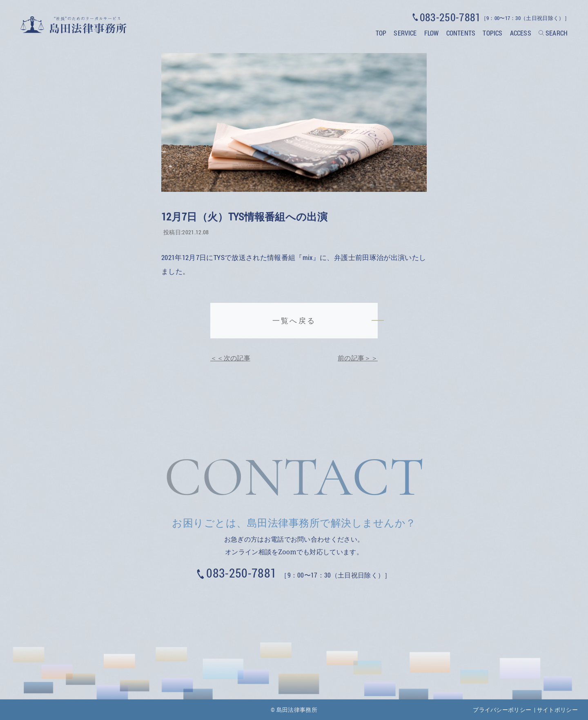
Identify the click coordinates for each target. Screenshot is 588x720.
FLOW (432, 33)
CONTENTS (461, 33)
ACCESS (521, 33)
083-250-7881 (241, 573)
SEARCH (557, 33)
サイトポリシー (557, 710)
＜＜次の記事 (230, 358)
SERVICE (405, 33)
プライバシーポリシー (502, 710)
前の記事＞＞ (358, 358)
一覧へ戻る (294, 320)
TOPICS (492, 33)
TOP (381, 33)
